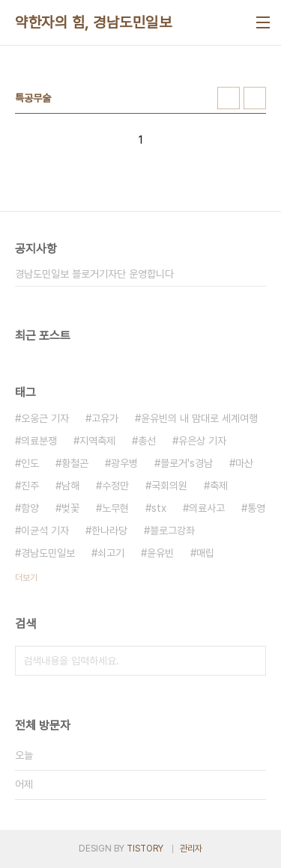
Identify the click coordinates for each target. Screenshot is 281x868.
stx (159, 508)
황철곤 (75, 463)
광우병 (124, 463)
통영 (256, 508)
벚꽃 (70, 508)
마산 (244, 463)
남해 (70, 486)
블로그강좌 (172, 531)
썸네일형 (229, 98)
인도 (30, 463)
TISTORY (145, 849)
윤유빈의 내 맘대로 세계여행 (199, 418)
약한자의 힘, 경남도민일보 (93, 22)
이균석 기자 (45, 531)
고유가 (105, 418)
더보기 (26, 578)
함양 (30, 508)
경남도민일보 (48, 553)
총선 (147, 441)
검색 (251, 661)
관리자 (191, 849)
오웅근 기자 (45, 418)
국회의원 (169, 486)
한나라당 (109, 531)
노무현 (115, 508)
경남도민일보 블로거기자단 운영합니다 (94, 274)
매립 (205, 553)
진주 (30, 486)
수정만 (115, 486)
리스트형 (255, 98)
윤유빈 (160, 553)
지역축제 (97, 441)
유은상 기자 (202, 441)
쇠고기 (111, 553)
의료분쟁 (39, 441)
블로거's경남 (187, 463)
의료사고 (207, 508)
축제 (219, 486)
